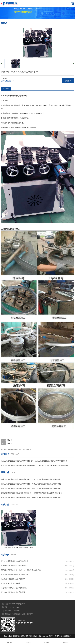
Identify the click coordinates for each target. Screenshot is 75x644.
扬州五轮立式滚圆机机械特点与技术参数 (46, 498)
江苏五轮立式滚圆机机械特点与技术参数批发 (53, 465)
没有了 (10, 440)
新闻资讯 (47, 641)
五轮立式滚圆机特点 (25, 449)
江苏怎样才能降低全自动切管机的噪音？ (15, 561)
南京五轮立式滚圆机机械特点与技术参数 (15, 479)
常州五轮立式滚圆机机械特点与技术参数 (46, 484)
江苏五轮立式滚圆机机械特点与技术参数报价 (51, 461)
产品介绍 (6, 89)
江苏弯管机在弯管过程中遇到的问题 (14, 566)
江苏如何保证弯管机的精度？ (11, 583)
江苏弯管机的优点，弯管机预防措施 (14, 588)
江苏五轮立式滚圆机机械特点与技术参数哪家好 (18, 465)
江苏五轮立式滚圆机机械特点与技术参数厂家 (17, 461)
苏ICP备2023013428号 (63, 636)
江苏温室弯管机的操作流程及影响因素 (15, 574)
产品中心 (28, 641)
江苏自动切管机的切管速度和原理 (13, 592)
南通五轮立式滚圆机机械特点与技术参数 (46, 488)
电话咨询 (66, 641)
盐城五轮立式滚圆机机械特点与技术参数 (15, 498)
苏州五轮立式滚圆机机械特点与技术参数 (15, 488)
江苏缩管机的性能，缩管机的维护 (13, 579)
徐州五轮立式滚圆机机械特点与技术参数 (15, 484)
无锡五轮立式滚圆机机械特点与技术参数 (46, 479)
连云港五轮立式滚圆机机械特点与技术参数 (16, 493)
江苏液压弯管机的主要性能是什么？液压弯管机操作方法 (21, 570)
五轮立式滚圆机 (13, 449)
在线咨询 (68, 81)
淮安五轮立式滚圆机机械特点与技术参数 (48, 493)
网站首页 (9, 641)
